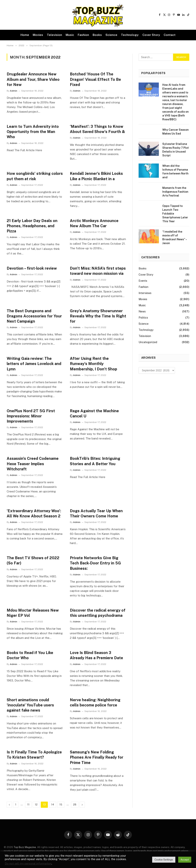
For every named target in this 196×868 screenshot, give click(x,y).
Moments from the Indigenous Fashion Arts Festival (175, 192)
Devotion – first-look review (32, 268)
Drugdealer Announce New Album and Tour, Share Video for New (33, 79)
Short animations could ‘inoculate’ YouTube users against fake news (30, 705)
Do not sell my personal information (28, 863)
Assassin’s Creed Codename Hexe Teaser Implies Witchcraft (33, 464)
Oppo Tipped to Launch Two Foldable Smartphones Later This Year (175, 214)
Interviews (145, 293)
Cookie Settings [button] (164, 860)
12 (36, 805)
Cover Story (151, 35)
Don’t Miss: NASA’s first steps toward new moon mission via (98, 271)
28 (75, 805)
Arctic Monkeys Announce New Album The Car (94, 223)
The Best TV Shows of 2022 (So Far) (33, 560)
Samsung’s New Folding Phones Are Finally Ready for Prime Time (97, 757)
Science (111, 35)
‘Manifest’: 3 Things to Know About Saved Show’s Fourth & (97, 129)
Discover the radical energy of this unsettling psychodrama (98, 613)
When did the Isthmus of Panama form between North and (175, 172)
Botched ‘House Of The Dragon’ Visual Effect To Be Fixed (95, 79)
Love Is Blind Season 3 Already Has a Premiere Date (96, 655)
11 (28, 805)
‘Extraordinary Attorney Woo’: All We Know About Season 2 (34, 513)
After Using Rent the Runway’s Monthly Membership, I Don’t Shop (94, 364)
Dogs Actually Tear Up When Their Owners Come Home (96, 513)
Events (143, 281)
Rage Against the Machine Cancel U (94, 413)
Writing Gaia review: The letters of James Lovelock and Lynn (34, 364)
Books (97, 35)
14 (53, 805)
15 (61, 805)
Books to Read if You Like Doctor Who (30, 655)
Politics (143, 318)
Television (54, 35)
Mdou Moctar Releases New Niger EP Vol (33, 613)
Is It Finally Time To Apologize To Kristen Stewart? (34, 755)
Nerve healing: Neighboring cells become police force (95, 702)
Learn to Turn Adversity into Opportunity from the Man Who (33, 132)
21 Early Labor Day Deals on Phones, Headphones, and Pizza (32, 226)
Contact (170, 35)
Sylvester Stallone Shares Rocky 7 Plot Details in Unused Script (176, 150)
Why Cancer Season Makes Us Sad (176, 132)
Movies (38, 35)
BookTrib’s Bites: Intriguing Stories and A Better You (95, 461)
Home (25, 35)
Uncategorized (148, 342)
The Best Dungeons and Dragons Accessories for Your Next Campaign (34, 316)
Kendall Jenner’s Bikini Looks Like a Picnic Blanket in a (96, 176)
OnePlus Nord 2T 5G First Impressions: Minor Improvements (31, 416)
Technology (130, 35)
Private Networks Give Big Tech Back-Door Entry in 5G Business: (95, 563)
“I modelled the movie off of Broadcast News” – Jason (174, 237)
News (142, 311)
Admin (14, 91)
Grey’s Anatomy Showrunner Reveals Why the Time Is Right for (98, 316)
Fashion (83, 35)
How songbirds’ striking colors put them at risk (35, 176)
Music (70, 35)
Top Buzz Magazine (25, 847)
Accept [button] (185, 860)
